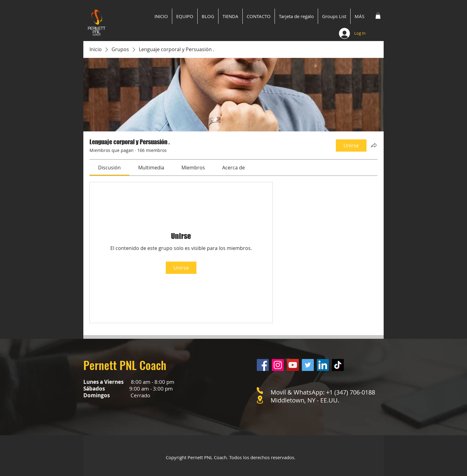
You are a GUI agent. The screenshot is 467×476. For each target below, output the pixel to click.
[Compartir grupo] (374, 145)
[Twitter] (308, 365)
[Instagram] (278, 365)
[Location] (260, 400)
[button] (378, 16)
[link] (109, 168)
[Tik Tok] (338, 365)
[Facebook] (263, 365)
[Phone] (260, 391)
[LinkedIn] (323, 365)
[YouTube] (293, 365)
